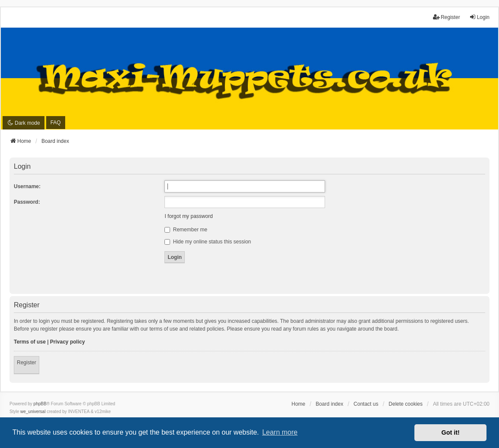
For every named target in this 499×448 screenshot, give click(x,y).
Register (27, 363)
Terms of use (30, 342)
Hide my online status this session (208, 242)
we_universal (33, 412)
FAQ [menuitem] (56, 123)
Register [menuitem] (447, 17)
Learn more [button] (280, 432)
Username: (27, 186)
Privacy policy (68, 342)
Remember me (186, 230)
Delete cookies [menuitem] (406, 404)
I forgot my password (188, 216)
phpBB (40, 404)
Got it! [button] (451, 432)
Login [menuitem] (479, 17)
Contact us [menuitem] (366, 404)
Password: (27, 202)
